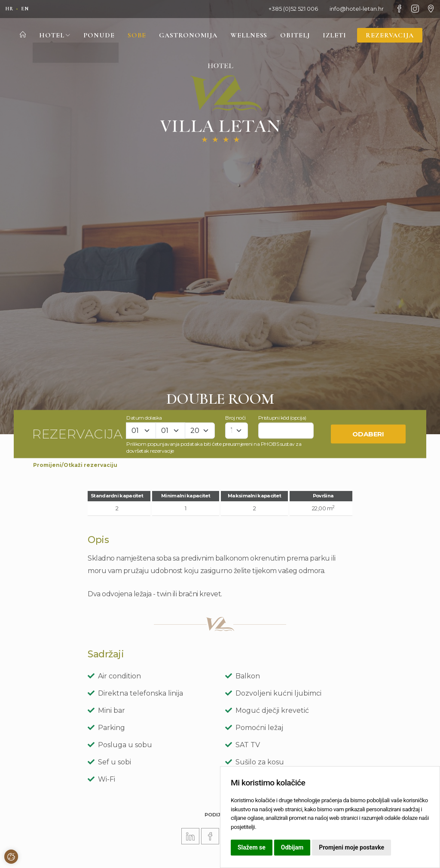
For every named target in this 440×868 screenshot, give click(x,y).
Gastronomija (186, 35)
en (27, 9)
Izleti (337, 35)
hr (10, 9)
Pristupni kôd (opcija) (282, 417)
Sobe (133, 35)
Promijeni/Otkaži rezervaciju (75, 465)
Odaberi (368, 434)
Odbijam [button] (292, 847)
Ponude (95, 35)
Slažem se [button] (252, 847)
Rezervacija (394, 35)
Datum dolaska (144, 417)
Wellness (249, 35)
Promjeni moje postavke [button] (351, 847)
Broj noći (235, 417)
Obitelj (297, 35)
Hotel (50, 35)
